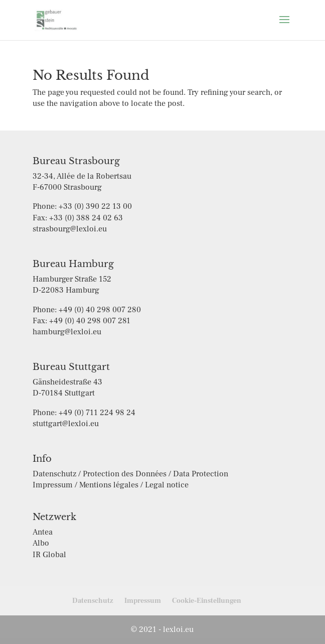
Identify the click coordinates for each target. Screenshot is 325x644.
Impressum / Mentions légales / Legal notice (111, 485)
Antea (43, 532)
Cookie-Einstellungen (207, 601)
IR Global (49, 555)
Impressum (143, 601)
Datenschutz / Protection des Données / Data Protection (130, 474)
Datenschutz (93, 601)
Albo (41, 543)
